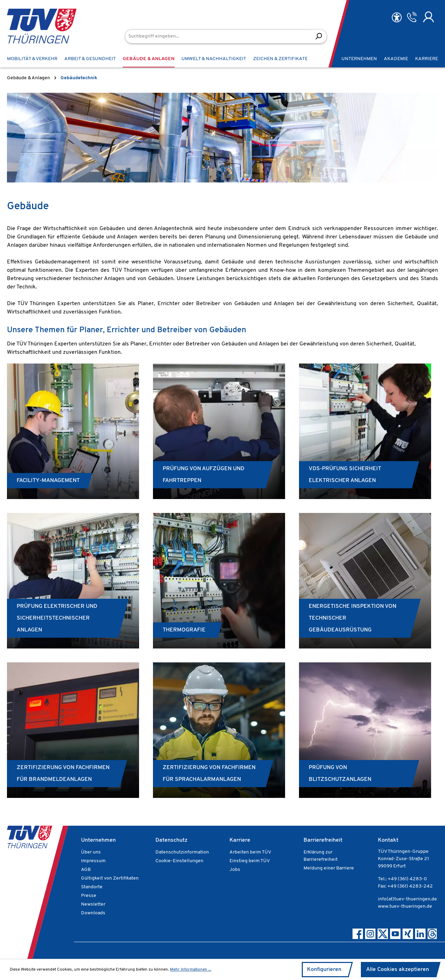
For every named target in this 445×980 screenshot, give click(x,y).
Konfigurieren (324, 970)
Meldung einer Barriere (329, 868)
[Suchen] (319, 36)
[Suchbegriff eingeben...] (218, 36)
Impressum (93, 861)
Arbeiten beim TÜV (250, 852)
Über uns (91, 852)
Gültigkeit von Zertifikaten (110, 878)
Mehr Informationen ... (191, 970)
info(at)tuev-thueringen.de (407, 899)
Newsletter (93, 904)
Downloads (93, 913)
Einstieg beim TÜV (250, 861)
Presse (89, 896)
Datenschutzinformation (182, 852)
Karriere (240, 840)
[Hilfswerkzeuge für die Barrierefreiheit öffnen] (397, 18)
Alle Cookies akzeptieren (398, 970)
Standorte (92, 887)
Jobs (235, 870)
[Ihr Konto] (428, 17)
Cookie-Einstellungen (179, 861)
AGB (86, 870)
